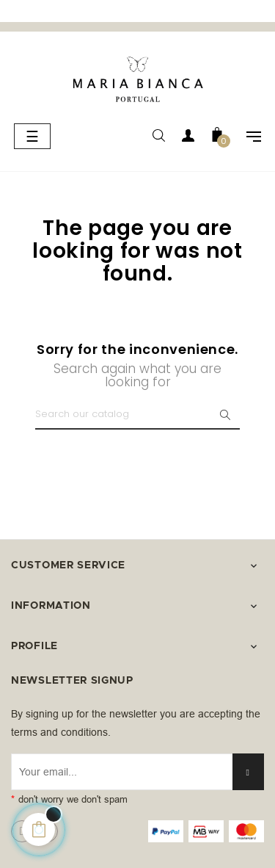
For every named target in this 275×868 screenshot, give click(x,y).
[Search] (137, 415)
